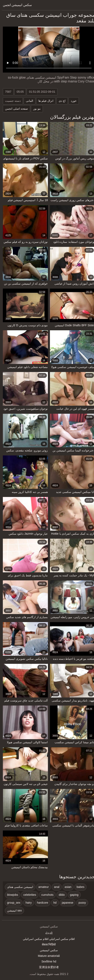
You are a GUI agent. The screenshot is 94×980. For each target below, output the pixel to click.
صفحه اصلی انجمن (15, 109)
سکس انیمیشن (47, 950)
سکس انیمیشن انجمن (15, 5)
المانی (28, 101)
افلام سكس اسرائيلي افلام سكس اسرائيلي (47, 939)
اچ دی (60, 101)
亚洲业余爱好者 (47, 967)
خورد (72, 101)
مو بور (35, 109)
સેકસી (47, 933)
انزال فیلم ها (44, 101)
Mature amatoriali (47, 956)
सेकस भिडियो (47, 945)
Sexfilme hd (47, 961)
